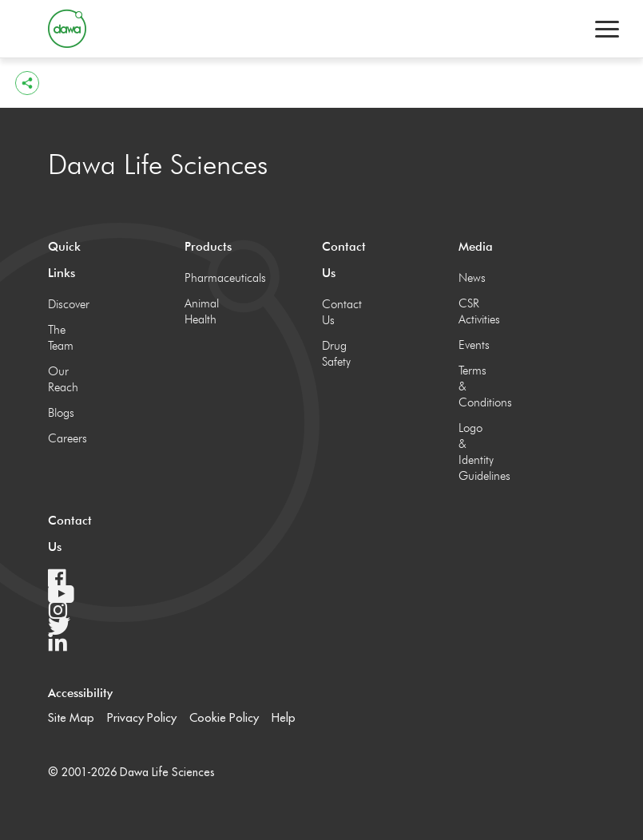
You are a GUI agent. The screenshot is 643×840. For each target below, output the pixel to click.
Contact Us (339, 312)
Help (284, 717)
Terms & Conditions (476, 386)
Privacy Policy (142, 717)
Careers (65, 438)
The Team (61, 338)
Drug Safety (336, 354)
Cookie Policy (224, 717)
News (472, 278)
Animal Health (202, 311)
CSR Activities (476, 311)
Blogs (61, 413)
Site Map (71, 717)
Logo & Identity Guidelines (476, 452)
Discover (65, 304)
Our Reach (63, 379)
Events (474, 345)
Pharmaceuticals (202, 278)
